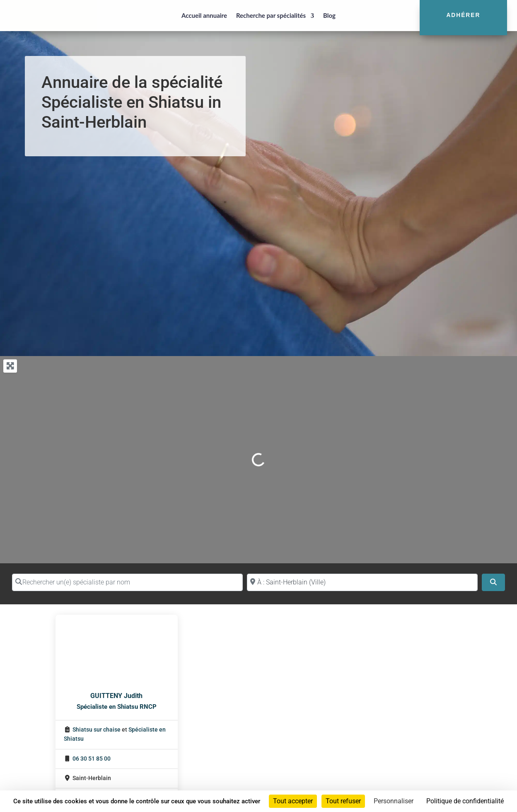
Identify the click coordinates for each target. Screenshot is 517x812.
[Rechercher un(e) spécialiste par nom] (127, 582)
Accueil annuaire (204, 15)
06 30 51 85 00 (92, 759)
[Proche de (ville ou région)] (362, 582)
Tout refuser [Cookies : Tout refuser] (343, 801)
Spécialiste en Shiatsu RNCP (117, 707)
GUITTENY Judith (116, 696)
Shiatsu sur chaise (97, 730)
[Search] (493, 582)
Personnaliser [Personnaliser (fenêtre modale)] (394, 801)
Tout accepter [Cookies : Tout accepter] (293, 801)
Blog (329, 15)
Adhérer (463, 15)
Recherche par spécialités (271, 15)
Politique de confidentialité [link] (465, 801)
